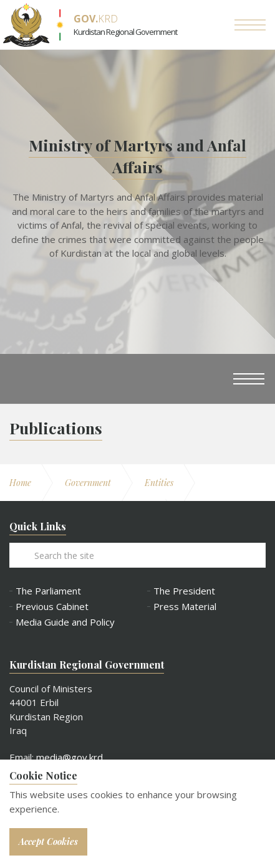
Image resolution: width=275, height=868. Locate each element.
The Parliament (48, 591)
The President (184, 591)
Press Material (185, 607)
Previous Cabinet (52, 607)
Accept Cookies (48, 842)
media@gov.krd (70, 757)
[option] (137, 202)
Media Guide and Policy (65, 622)
